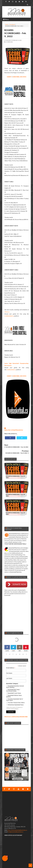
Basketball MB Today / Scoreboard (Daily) (13, 690)
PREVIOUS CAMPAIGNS (11, 717)
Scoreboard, (9, 42)
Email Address (11, 668)
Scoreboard (12, 24)
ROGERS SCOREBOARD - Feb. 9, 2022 (15, 33)
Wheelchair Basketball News (16, 705)
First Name (9, 673)
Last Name (9, 678)
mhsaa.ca (7, 312)
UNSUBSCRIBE (23, 717)
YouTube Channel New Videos (16, 703)
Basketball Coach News (14, 693)
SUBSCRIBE (16, 77)
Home (7, 24)
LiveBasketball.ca (9, 316)
